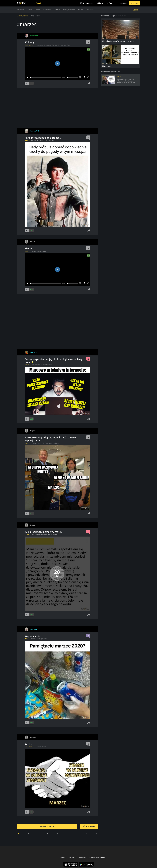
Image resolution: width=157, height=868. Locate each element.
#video (39, 251)
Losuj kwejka (89, 826)
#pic (43, 443)
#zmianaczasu (36, 365)
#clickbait (49, 365)
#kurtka (39, 747)
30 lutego (30, 42)
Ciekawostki (47, 10)
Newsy (80, 10)
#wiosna (34, 140)
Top (110, 3)
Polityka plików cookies (97, 857)
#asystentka (48, 45)
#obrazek (34, 443)
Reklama (72, 857)
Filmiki (26, 251)
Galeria (37, 10)
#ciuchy (45, 140)
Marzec (29, 248)
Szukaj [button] (136, 10)
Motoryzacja (90, 10)
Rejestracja (135, 3)
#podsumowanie (37, 534)
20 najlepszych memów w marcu (43, 532)
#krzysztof (54, 45)
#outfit (49, 140)
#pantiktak (67, 45)
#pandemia (44, 639)
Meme (26, 140)
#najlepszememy (52, 534)
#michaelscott (54, 443)
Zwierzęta (20, 10)
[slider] (45, 77)
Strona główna (23, 16)
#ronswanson (40, 45)
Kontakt (62, 857)
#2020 (38, 639)
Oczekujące (88, 3)
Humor (29, 10)
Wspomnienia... (33, 636)
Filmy (101, 3)
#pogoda (39, 140)
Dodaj (38, 3)
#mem (39, 443)
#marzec (60, 45)
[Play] (27, 77)
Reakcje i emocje (69, 10)
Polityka (57, 10)
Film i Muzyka (29, 45)
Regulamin (82, 857)
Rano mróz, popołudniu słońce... (43, 138)
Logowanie (123, 3)
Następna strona (47, 826)
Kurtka (28, 744)
